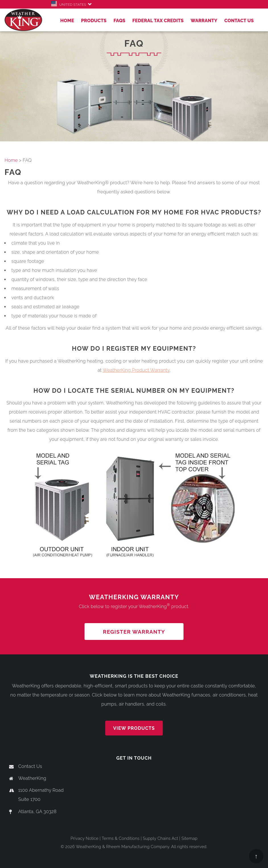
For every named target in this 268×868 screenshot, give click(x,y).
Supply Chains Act (160, 838)
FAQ (13, 172)
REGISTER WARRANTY (134, 632)
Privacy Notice (84, 838)
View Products (134, 728)
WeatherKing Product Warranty (136, 370)
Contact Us (239, 21)
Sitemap (189, 838)
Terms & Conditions (120, 838)
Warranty (204, 21)
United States (70, 5)
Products (94, 21)
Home (67, 21)
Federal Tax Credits (158, 21)
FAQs (119, 21)
